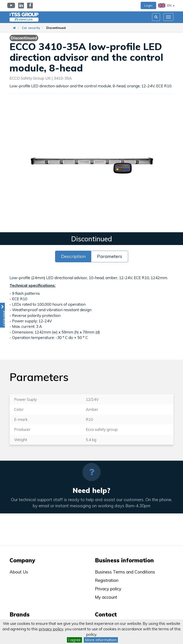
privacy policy (51, 629)
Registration (107, 580)
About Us (19, 572)
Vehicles (26, 19)
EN (166, 5)
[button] (2, 315)
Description (73, 256)
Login (148, 5)
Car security (31, 28)
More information (101, 640)
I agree (74, 640)
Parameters (110, 256)
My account (106, 597)
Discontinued (56, 28)
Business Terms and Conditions (125, 572)
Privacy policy (108, 589)
